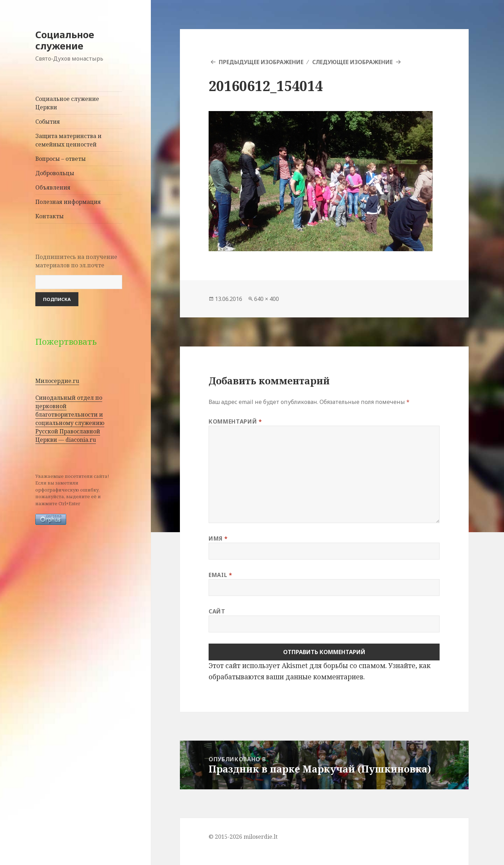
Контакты (50, 216)
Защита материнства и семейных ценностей (68, 140)
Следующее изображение (352, 62)
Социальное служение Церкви (67, 103)
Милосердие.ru (57, 381)
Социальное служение (65, 40)
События (48, 122)
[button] (321, 181)
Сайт (217, 611)
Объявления (53, 187)
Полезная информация (68, 202)
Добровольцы (55, 173)
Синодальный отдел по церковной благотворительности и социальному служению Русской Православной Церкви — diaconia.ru (70, 419)
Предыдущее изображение (261, 62)
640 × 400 (267, 299)
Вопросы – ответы (61, 159)
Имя (218, 538)
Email (220, 575)
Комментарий (235, 421)
